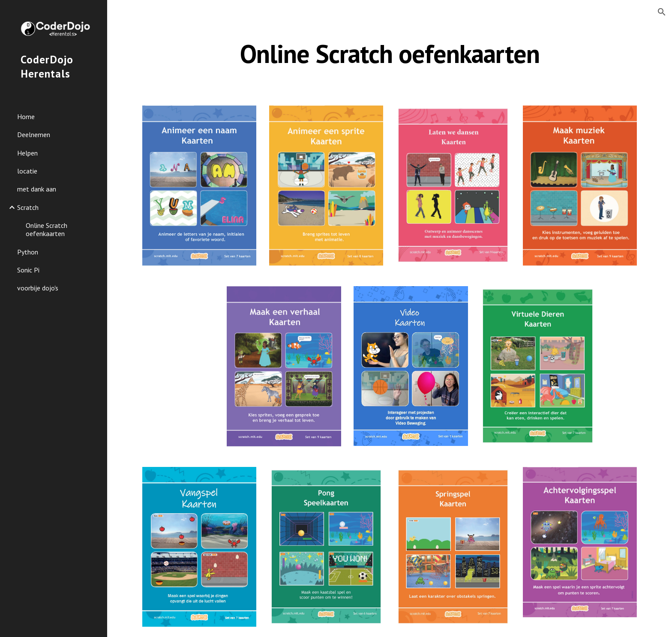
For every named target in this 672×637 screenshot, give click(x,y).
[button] (662, 12)
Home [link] (26, 117)
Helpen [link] (27, 153)
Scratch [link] (28, 207)
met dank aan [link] (37, 189)
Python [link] (28, 252)
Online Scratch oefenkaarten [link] (46, 229)
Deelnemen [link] (34, 135)
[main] (390, 54)
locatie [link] (27, 171)
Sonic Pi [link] (28, 270)
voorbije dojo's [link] (38, 288)
